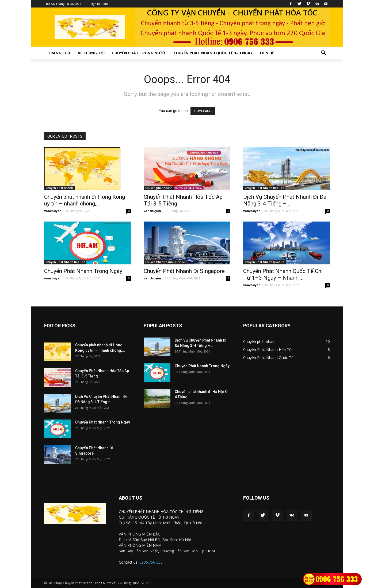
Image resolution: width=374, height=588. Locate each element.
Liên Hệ (267, 53)
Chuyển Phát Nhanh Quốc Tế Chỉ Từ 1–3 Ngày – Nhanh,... (283, 274)
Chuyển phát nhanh (59, 188)
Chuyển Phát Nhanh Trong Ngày (83, 271)
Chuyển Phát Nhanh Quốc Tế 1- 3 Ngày (213, 53)
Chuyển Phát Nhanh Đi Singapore (184, 271)
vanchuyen (53, 211)
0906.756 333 (151, 562)
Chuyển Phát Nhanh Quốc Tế (165, 262)
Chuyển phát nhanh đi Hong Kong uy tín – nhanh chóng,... (85, 200)
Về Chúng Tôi (91, 53)
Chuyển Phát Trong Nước (139, 53)
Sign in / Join (99, 4)
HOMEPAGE (203, 111)
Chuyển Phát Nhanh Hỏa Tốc (264, 188)
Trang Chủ (59, 53)
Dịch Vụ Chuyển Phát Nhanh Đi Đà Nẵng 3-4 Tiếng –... (285, 200)
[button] (323, 53)
